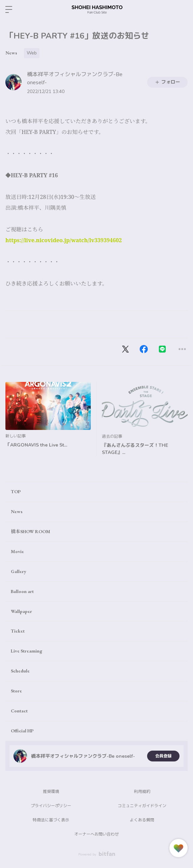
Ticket (18, 631)
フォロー (167, 82)
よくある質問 (142, 820)
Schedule (20, 671)
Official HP (22, 731)
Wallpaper (21, 611)
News (11, 53)
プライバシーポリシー (51, 806)
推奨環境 (51, 792)
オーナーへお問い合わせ (96, 834)
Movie (17, 551)
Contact (19, 711)
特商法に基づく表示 (51, 820)
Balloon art (22, 591)
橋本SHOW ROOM (31, 531)
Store (16, 691)
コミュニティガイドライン (142, 806)
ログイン (182, 9)
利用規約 (142, 792)
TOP (16, 492)
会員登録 (163, 756)
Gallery (19, 571)
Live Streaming (26, 651)
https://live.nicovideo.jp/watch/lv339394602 (64, 240)
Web (32, 53)
